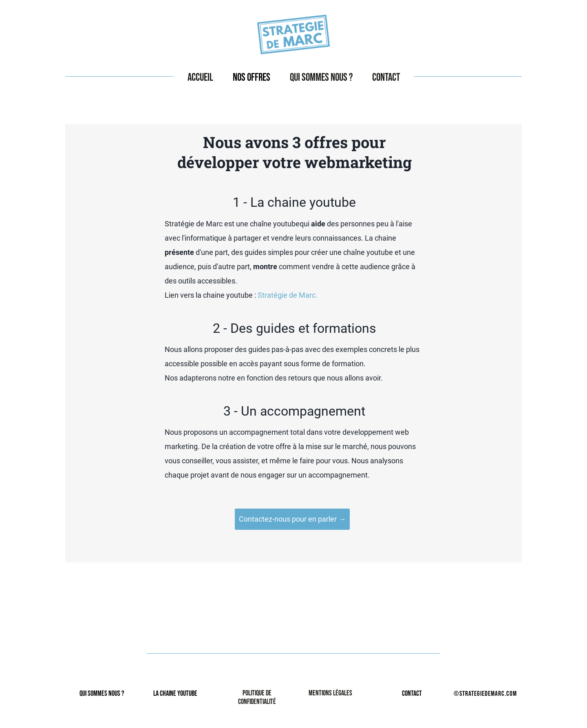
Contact (386, 78)
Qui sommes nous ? (321, 78)
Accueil (200, 78)
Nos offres (252, 78)
